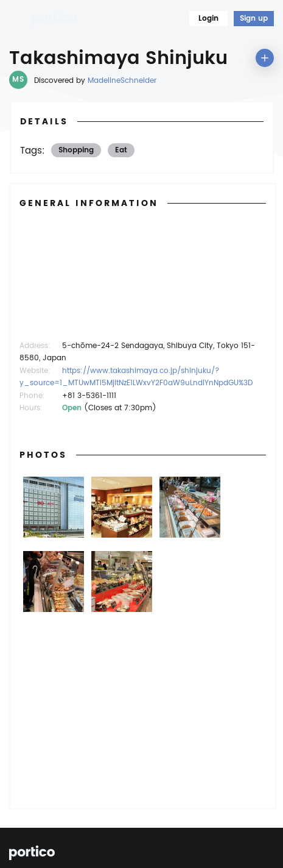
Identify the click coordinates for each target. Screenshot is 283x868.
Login (208, 19)
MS (18, 80)
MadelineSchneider (122, 81)
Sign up (254, 19)
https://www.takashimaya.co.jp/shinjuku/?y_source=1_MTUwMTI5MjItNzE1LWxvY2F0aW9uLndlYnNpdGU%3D (136, 377)
